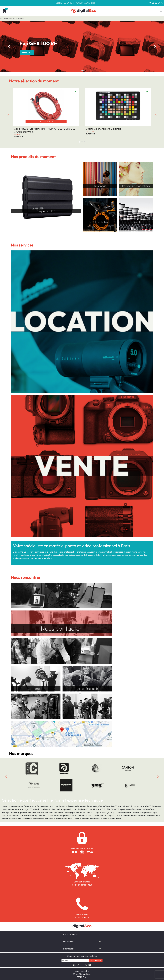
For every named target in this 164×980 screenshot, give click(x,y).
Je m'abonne (96, 960)
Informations (69, 949)
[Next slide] (155, 47)
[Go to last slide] (9, 47)
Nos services (69, 941)
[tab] (81, 70)
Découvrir (27, 53)
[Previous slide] (6, 777)
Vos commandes (70, 934)
